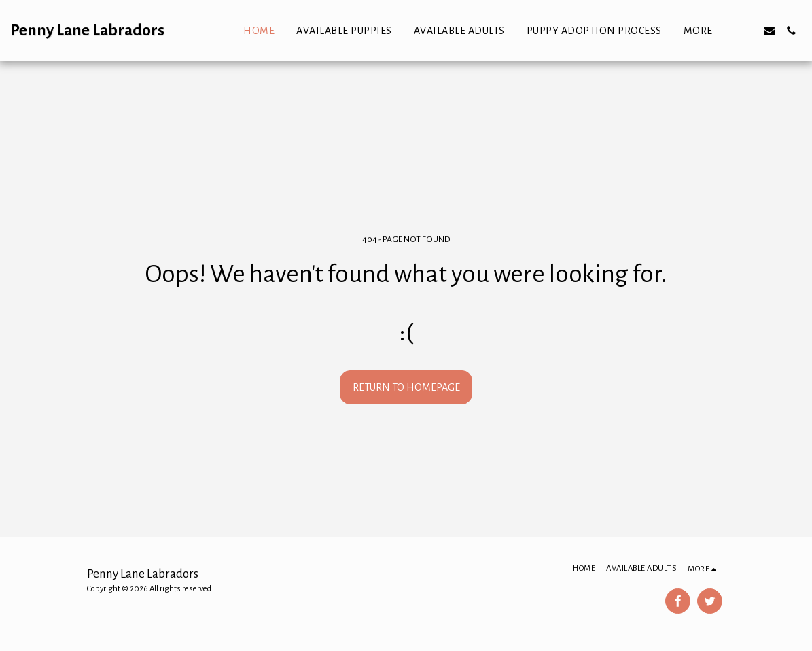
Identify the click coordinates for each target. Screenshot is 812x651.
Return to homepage (406, 387)
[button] (747, 31)
